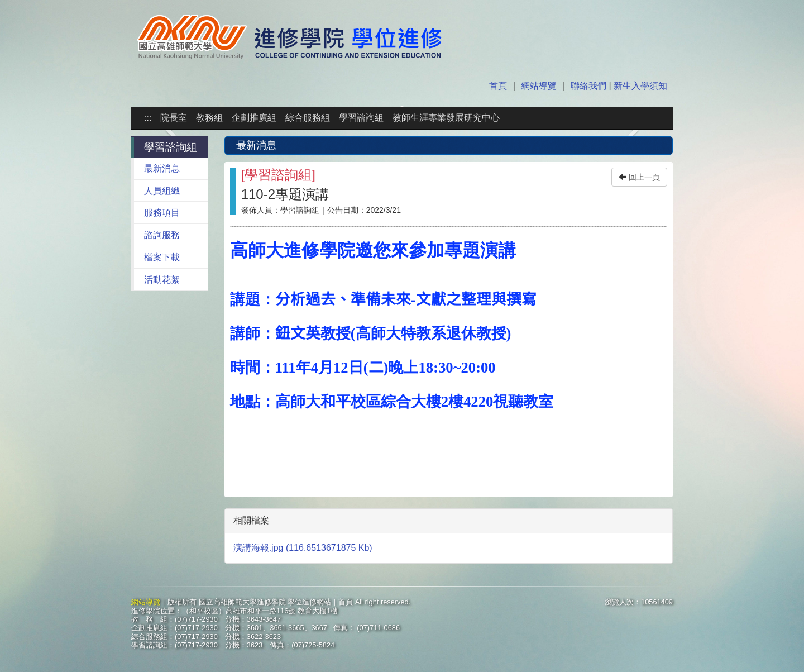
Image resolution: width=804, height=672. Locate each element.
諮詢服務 (162, 235)
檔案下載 (162, 257)
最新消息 (162, 168)
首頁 (499, 86)
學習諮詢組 (361, 118)
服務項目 (162, 213)
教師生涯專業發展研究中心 (446, 118)
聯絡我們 (588, 86)
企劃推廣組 (254, 118)
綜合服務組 (308, 118)
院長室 (174, 118)
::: (148, 118)
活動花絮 (162, 280)
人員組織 (162, 191)
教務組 (209, 118)
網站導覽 (539, 86)
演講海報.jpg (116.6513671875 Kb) (303, 548)
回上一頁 (639, 177)
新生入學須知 (639, 86)
